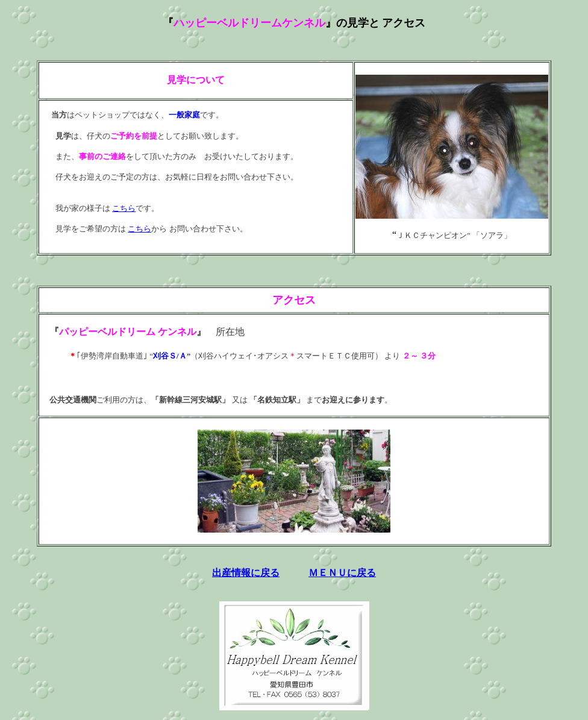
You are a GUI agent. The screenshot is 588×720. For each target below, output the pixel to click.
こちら (124, 208)
